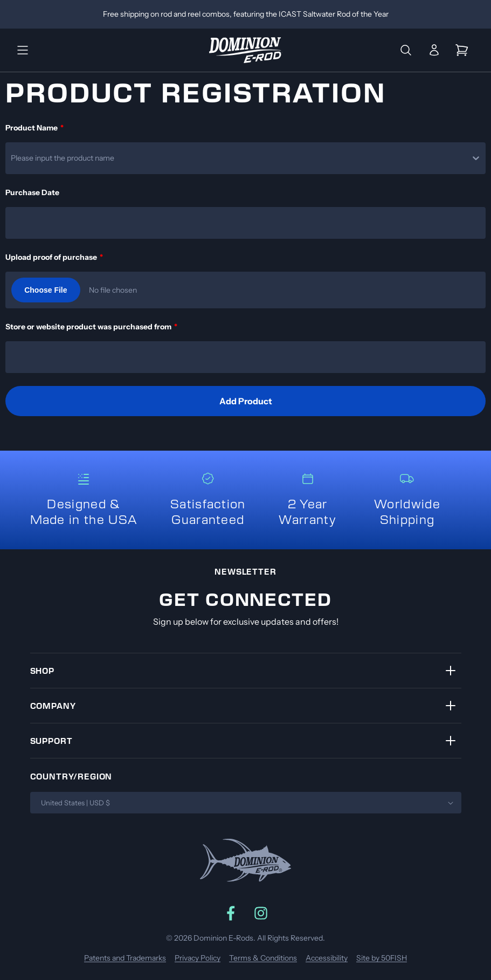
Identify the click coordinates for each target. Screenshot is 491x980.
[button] (23, 50)
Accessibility (327, 958)
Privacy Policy (198, 958)
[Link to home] (246, 50)
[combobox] (12, 158)
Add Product (246, 401)
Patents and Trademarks (125, 958)
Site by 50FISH (382, 958)
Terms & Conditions (263, 958)
